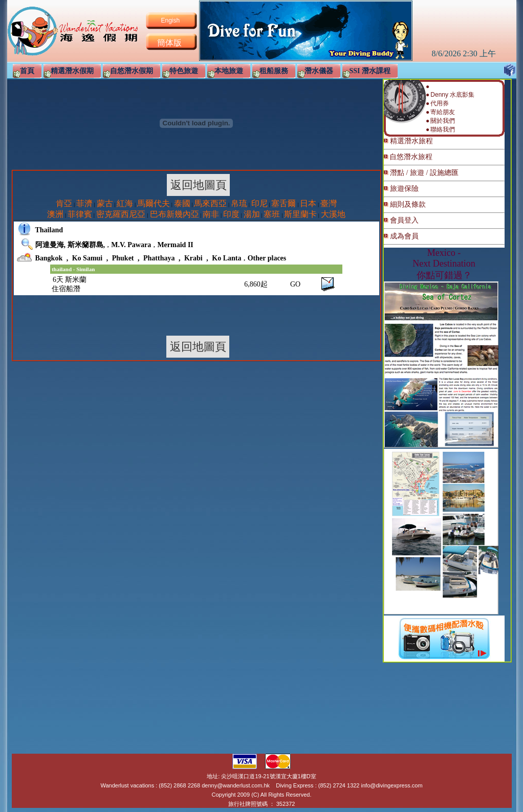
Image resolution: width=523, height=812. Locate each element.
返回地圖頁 (198, 185)
